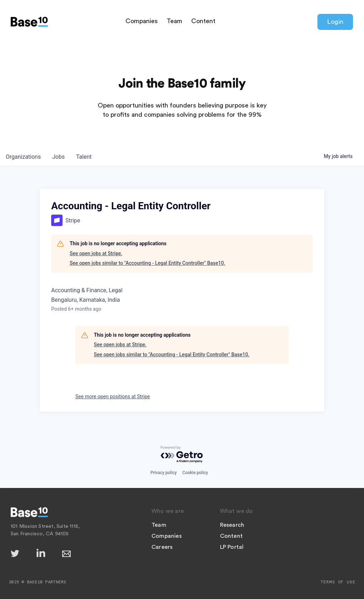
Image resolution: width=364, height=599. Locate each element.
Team (175, 21)
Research (232, 525)
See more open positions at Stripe (113, 396)
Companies (142, 21)
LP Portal (232, 547)
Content (203, 21)
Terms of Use (338, 582)
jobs (58, 157)
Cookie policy (195, 473)
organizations (23, 157)
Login (335, 22)
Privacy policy (164, 473)
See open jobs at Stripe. (96, 253)
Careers (162, 547)
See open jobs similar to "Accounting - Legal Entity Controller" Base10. (148, 263)
